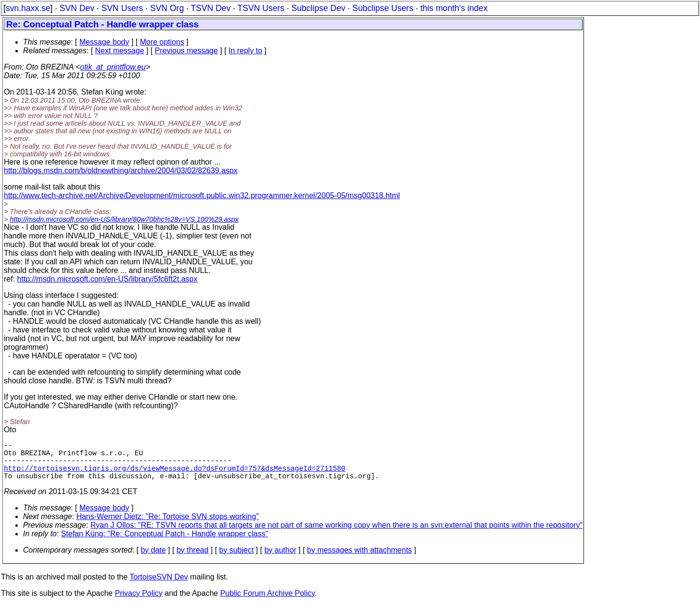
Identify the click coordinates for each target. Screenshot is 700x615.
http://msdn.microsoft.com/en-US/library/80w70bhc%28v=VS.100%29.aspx (124, 219)
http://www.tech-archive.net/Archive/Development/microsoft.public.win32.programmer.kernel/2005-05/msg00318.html (202, 195)
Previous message (187, 51)
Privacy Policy (139, 603)
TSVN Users (261, 8)
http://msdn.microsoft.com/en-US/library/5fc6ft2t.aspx (107, 279)
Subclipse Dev (318, 8)
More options (162, 42)
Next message (119, 51)
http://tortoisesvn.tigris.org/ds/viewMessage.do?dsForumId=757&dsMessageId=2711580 (175, 475)
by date (153, 560)
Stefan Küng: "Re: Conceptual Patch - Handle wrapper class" (164, 543)
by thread (192, 560)
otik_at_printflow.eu (113, 67)
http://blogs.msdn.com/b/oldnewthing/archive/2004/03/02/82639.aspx (121, 171)
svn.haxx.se (28, 8)
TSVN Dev (211, 8)
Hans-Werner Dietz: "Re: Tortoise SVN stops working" (168, 526)
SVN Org (167, 8)
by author (280, 560)
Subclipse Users (383, 8)
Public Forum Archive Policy (267, 603)
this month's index (454, 8)
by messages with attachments (359, 560)
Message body (104, 42)
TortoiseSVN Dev (159, 586)
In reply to (245, 51)
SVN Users (122, 8)
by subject (236, 560)
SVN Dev (77, 8)
